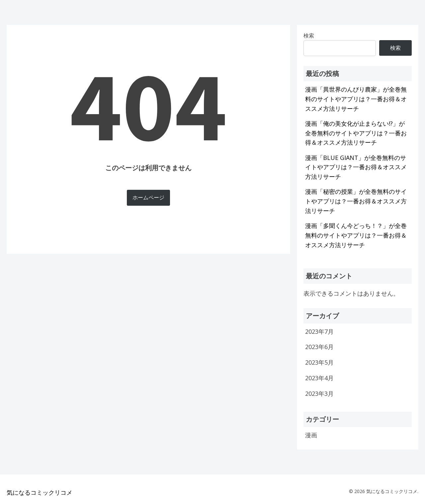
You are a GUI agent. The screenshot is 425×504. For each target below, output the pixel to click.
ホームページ (148, 197)
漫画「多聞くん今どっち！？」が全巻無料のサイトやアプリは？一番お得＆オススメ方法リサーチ (356, 235)
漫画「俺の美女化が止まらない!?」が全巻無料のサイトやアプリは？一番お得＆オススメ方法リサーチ (356, 133)
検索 (395, 48)
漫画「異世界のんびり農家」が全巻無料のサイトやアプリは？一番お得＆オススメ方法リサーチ (356, 99)
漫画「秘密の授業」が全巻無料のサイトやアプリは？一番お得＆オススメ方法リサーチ (356, 201)
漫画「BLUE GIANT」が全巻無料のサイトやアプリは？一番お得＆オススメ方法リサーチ (356, 167)
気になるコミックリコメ (40, 492)
